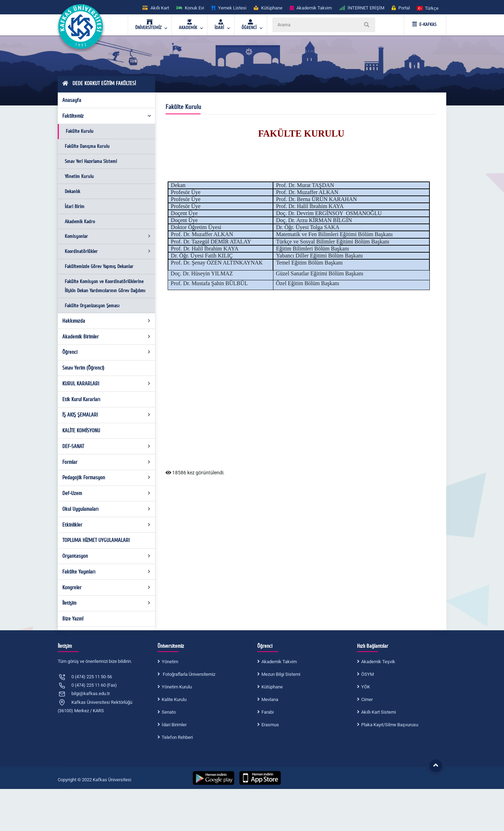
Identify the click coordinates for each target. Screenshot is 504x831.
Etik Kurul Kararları (81, 399)
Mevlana (270, 699)
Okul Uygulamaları (107, 509)
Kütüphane (272, 687)
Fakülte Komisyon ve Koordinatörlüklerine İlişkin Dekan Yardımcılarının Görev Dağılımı (105, 286)
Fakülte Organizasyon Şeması (92, 306)
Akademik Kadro (80, 222)
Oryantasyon (107, 556)
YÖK (366, 687)
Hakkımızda (107, 321)
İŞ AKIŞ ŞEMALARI (107, 415)
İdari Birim (75, 207)
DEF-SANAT (107, 446)
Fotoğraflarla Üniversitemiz (188, 674)
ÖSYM (367, 674)
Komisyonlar (108, 236)
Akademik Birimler (107, 337)
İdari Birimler (174, 725)
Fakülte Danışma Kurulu (87, 146)
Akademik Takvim (279, 662)
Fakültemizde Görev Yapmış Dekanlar (99, 266)
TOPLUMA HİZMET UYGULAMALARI (96, 540)
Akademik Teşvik (378, 662)
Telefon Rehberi (177, 737)
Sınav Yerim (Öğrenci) (83, 368)
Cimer (367, 699)
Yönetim (170, 662)
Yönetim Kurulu (79, 176)
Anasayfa (72, 100)
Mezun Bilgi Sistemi (281, 674)
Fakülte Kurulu (80, 131)
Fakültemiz (107, 116)
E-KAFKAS (424, 25)
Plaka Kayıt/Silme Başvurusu (390, 725)
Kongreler (107, 588)
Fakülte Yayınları (107, 572)
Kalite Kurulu (174, 699)
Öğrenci (107, 352)
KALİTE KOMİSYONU (81, 431)
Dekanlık (72, 191)
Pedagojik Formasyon (107, 478)
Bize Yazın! (73, 619)
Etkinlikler (107, 525)
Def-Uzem (107, 493)
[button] (428, 8)
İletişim (107, 603)
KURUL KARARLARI (107, 384)
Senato (169, 712)
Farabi (268, 712)
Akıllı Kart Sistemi (379, 712)
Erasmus (270, 725)
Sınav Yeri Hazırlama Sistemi (91, 161)
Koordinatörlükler (108, 251)
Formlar (107, 462)
